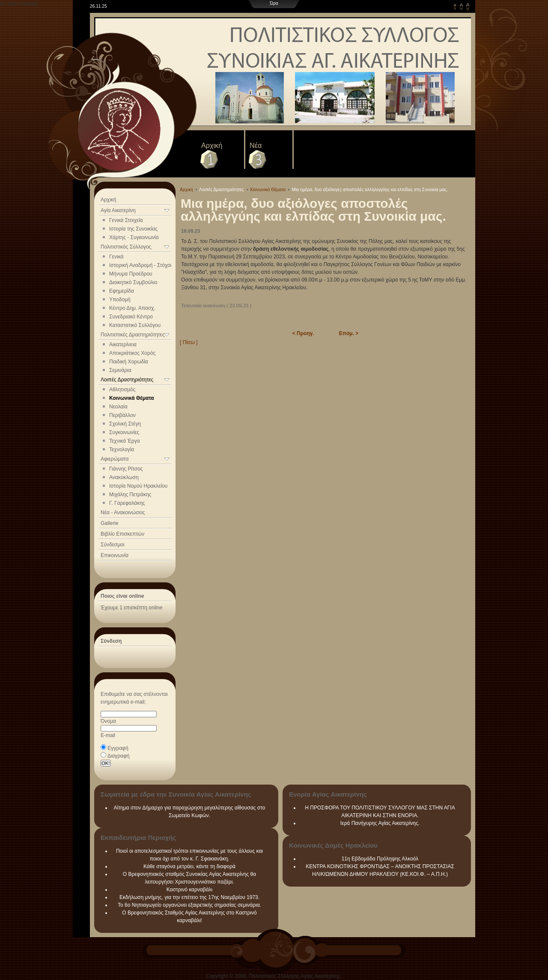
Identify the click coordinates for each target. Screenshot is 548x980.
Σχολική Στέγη (125, 424)
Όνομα (108, 721)
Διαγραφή (119, 756)
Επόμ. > (349, 333)
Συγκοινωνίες (124, 432)
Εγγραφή (118, 748)
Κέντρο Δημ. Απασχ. (132, 308)
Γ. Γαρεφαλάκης (127, 503)
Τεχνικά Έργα (125, 441)
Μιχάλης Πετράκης (130, 494)
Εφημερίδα (122, 291)
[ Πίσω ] (189, 342)
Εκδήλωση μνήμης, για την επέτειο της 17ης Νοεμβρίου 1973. (189, 897)
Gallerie (109, 523)
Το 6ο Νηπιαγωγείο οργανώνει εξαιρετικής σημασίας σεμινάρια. (189, 905)
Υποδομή (120, 300)
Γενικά (116, 257)
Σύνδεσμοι (113, 545)
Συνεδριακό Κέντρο (131, 317)
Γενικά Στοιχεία (126, 220)
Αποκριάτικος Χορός (132, 353)
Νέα (256, 145)
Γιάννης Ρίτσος (126, 469)
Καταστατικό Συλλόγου (135, 325)
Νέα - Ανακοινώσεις (123, 512)
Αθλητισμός (122, 390)
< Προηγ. (303, 333)
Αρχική (212, 145)
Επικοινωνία (115, 555)
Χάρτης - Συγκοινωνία (134, 237)
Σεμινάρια (120, 370)
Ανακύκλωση (124, 477)
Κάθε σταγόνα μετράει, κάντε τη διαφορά (189, 866)
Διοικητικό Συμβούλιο (133, 282)
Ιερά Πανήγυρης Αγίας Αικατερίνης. (380, 823)
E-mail (108, 735)
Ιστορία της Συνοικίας (133, 229)
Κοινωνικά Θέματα (132, 398)
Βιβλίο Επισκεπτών (122, 534)
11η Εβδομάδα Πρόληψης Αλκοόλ (380, 859)
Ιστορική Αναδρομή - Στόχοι (140, 265)
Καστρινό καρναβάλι (190, 890)
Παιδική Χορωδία (129, 362)
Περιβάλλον (122, 415)
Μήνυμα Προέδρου (131, 274)
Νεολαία (118, 407)
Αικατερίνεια (123, 345)
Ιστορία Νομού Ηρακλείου (138, 486)
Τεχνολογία (122, 450)
